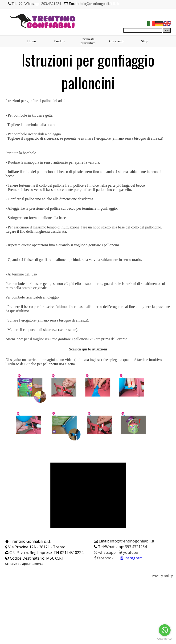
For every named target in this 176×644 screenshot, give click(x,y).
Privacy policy (162, 576)
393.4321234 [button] (51, 4)
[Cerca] (143, 30)
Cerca (167, 30)
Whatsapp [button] (32, 4)
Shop (144, 41)
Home (32, 41)
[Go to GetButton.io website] (165, 639)
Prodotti (60, 41)
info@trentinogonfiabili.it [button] (99, 4)
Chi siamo (116, 41)
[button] (105, 553)
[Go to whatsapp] (165, 630)
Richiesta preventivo (88, 41)
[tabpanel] (68, 4)
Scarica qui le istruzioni (88, 349)
